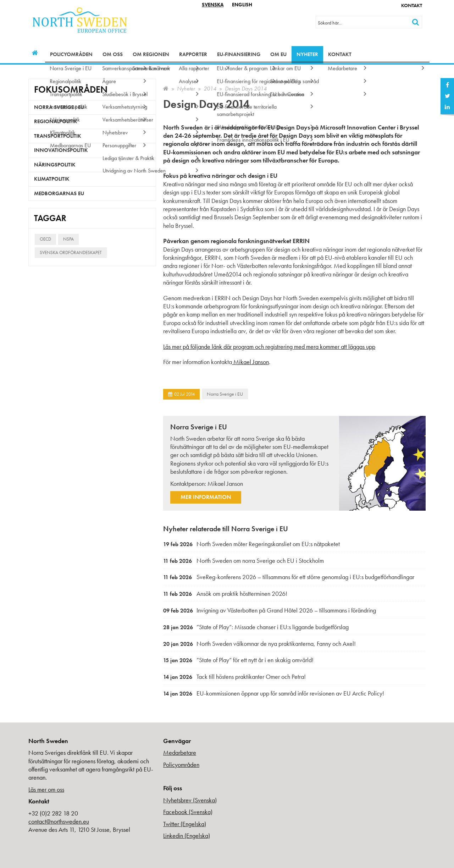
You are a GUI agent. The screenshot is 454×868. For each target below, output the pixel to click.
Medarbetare (180, 752)
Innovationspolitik (61, 150)
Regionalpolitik (56, 121)
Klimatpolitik (52, 179)
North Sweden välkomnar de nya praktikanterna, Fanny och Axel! (259, 644)
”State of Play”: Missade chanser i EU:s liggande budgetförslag (256, 627)
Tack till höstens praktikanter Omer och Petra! (234, 677)
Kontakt (412, 5)
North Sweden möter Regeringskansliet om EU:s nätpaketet (251, 544)
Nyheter (307, 54)
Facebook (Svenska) (188, 812)
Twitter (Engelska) (185, 824)
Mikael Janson (250, 362)
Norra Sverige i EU (225, 394)
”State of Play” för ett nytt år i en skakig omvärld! (238, 660)
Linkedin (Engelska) (187, 836)
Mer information (206, 497)
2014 (210, 89)
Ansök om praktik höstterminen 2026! (225, 594)
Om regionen (151, 54)
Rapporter (193, 54)
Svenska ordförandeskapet (71, 252)
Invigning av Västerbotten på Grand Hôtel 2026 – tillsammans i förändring (270, 610)
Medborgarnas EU (59, 193)
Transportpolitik (58, 136)
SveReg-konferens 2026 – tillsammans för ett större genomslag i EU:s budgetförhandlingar (289, 577)
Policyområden (71, 54)
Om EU (278, 54)
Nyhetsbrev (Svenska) (190, 800)
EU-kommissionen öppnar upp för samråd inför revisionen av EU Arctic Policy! (274, 693)
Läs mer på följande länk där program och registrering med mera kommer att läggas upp (269, 347)
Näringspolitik (55, 165)
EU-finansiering (239, 54)
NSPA (68, 239)
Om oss (113, 54)
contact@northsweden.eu (59, 821)
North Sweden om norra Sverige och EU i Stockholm (243, 561)
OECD (45, 239)
